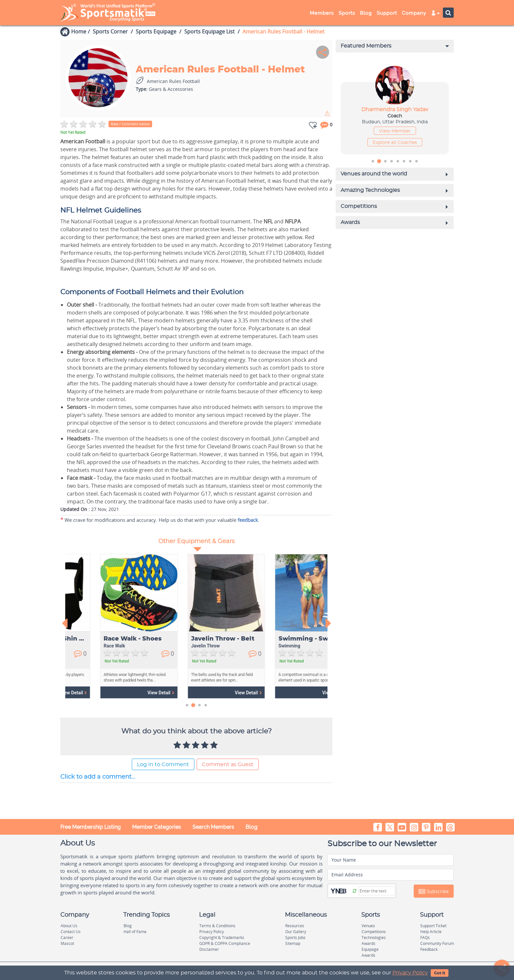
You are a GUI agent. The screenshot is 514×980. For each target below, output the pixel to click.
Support (387, 13)
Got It (440, 973)
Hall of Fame (135, 932)
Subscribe (434, 891)
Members (322, 13)
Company (414, 13)
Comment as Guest (228, 765)
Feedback (429, 949)
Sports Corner (110, 31)
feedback (248, 520)
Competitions (374, 932)
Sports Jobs (295, 938)
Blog (366, 13)
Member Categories (157, 827)
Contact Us (71, 932)
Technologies (374, 938)
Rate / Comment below (130, 124)
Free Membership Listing (90, 827)
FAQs (425, 938)
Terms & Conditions (217, 926)
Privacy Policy (410, 973)
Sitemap (293, 943)
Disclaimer (209, 949)
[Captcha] (377, 891)
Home (79, 31)
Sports (347, 13)
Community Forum (437, 943)
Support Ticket (433, 926)
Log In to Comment (163, 765)
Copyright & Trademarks (222, 938)
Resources (295, 926)
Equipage (370, 949)
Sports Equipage (156, 31)
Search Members (213, 827)
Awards (368, 943)
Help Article (431, 932)
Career (67, 938)
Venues (368, 926)
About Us (69, 926)
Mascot (67, 943)
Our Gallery (296, 932)
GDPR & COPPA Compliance (225, 943)
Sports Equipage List (209, 31)
